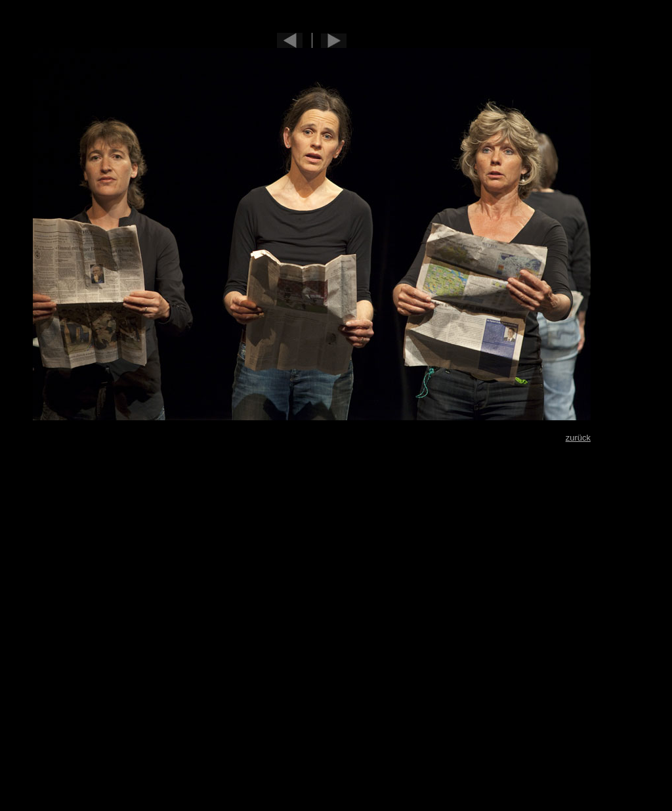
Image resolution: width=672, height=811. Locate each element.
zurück (578, 438)
